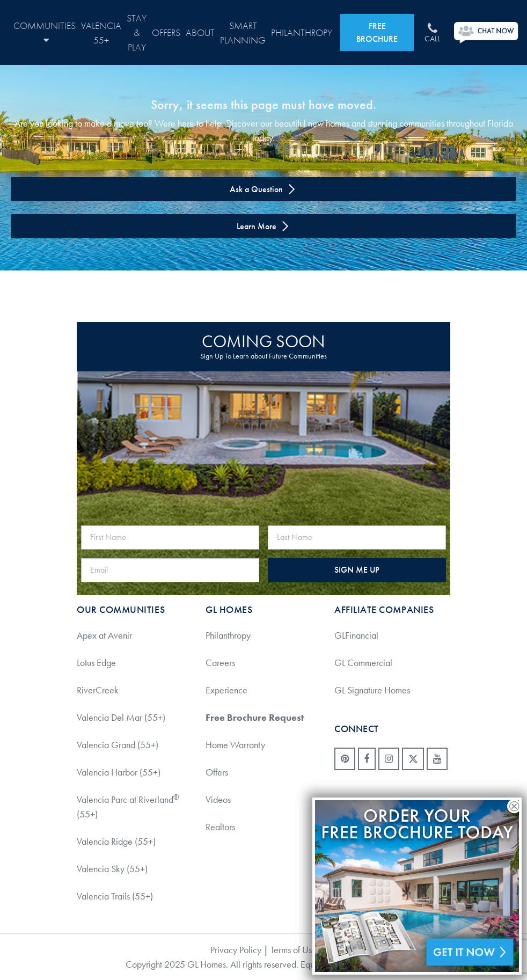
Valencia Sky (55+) (112, 869)
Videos (218, 799)
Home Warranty (235, 745)
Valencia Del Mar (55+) (121, 717)
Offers (166, 32)
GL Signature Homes (372, 690)
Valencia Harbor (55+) (119, 772)
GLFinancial (356, 635)
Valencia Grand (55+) (118, 745)
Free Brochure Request (255, 717)
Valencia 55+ (101, 33)
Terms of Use (294, 950)
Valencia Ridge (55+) (116, 841)
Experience (226, 690)
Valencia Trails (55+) (115, 896)
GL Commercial (363, 663)
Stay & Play (137, 32)
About (200, 32)
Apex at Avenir (104, 635)
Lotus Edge (96, 663)
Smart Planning (243, 33)
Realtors (220, 827)
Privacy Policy (236, 950)
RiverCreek (98, 690)
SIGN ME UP (357, 570)
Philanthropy (302, 32)
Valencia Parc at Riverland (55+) (128, 807)
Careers (220, 663)
